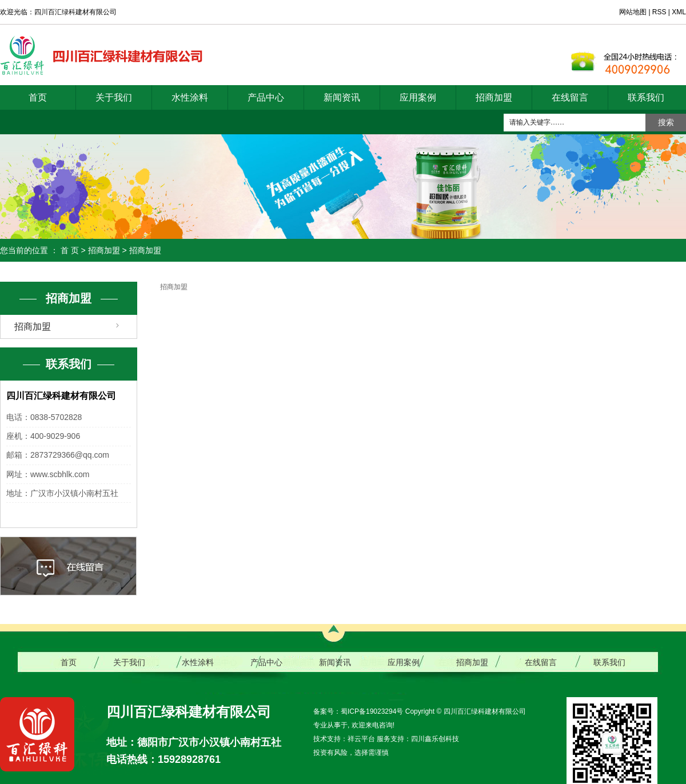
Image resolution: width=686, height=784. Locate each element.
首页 (38, 97)
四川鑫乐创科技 (435, 739)
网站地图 (634, 12)
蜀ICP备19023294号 (372, 711)
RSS (659, 12)
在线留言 (570, 97)
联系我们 (646, 97)
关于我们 (114, 97)
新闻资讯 (342, 97)
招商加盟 (494, 97)
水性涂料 (190, 97)
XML (679, 12)
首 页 (70, 250)
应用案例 (418, 97)
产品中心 (266, 97)
